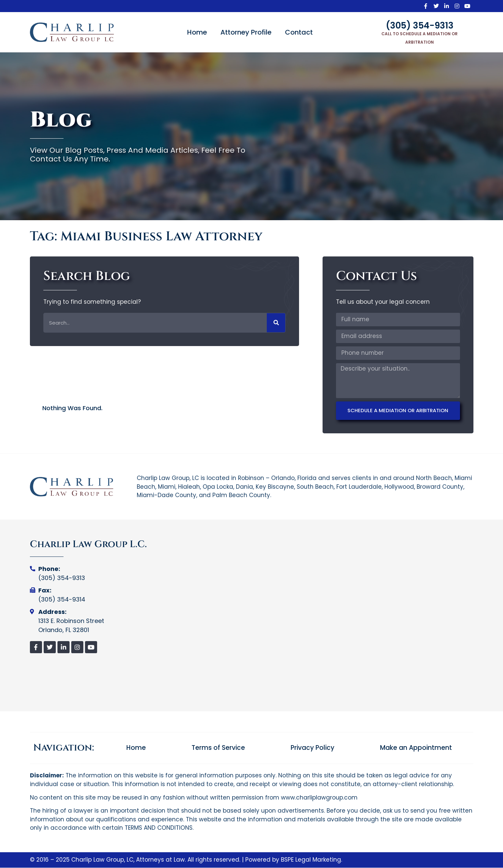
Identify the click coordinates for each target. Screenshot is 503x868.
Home (197, 32)
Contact (299, 32)
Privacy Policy (312, 748)
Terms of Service (218, 748)
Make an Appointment (416, 748)
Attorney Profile (246, 32)
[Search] (276, 323)
